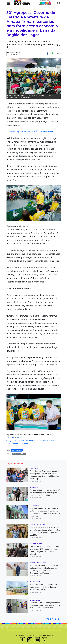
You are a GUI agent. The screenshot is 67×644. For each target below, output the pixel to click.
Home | (16, 635)
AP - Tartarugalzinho (19, 454)
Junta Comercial (17, 450)
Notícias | (22, 635)
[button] (8, 3)
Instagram (11, 437)
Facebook (21, 437)
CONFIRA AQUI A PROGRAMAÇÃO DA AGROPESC (30, 132)
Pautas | (29, 635)
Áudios (52, 635)
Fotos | (40, 635)
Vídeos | (46, 635)
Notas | (35, 635)
